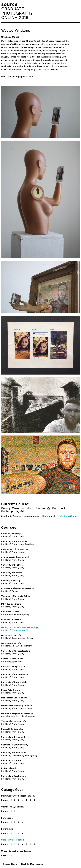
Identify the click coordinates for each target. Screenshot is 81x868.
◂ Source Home (9, 864)
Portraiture (7, 829)
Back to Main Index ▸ (32, 864)
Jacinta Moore (32, 516)
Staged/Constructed (13, 840)
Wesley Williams (68, 516)
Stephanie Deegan (11, 516)
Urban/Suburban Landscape (16, 851)
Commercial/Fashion (12, 807)
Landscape (7, 818)
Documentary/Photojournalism (18, 796)
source (9, 4)
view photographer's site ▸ (20, 77)
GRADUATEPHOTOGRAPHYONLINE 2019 (17, 13)
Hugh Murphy (50, 516)
